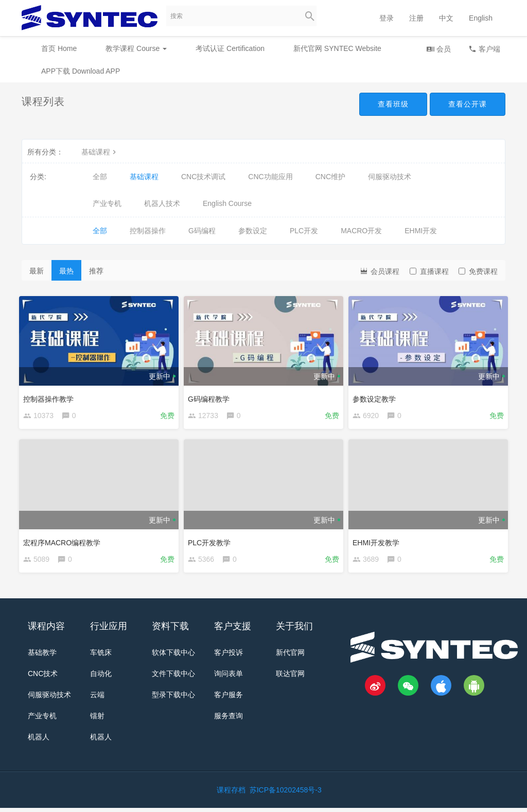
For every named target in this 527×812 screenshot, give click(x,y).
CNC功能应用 (270, 177)
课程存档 (231, 794)
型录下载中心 (173, 699)
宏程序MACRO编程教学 (64, 542)
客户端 (484, 49)
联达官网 (290, 678)
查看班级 (393, 104)
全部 (100, 177)
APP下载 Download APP (81, 71)
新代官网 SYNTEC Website (337, 48)
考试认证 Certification (230, 48)
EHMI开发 (421, 231)
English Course (227, 203)
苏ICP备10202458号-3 (286, 794)
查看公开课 (468, 104)
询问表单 (229, 678)
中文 (446, 18)
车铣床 (101, 656)
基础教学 (42, 656)
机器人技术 (162, 203)
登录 (387, 18)
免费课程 (478, 271)
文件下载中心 (173, 678)
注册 (416, 18)
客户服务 (229, 699)
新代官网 (290, 656)
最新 (37, 271)
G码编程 (202, 231)
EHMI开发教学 (379, 542)
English (481, 18)
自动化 (101, 678)
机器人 (39, 741)
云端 (97, 699)
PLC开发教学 (212, 542)
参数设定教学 (377, 396)
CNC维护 (330, 177)
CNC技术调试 (203, 177)
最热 (66, 271)
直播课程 (429, 271)
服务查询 (229, 720)
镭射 (97, 720)
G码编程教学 (211, 396)
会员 (438, 49)
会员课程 (379, 271)
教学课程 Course (136, 48)
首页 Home (59, 48)
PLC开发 (304, 231)
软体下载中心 (173, 656)
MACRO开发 (361, 231)
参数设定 (253, 231)
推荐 (96, 271)
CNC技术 (43, 678)
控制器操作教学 (51, 396)
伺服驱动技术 (390, 177)
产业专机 (107, 203)
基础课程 (100, 152)
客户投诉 (229, 656)
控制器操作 (148, 231)
